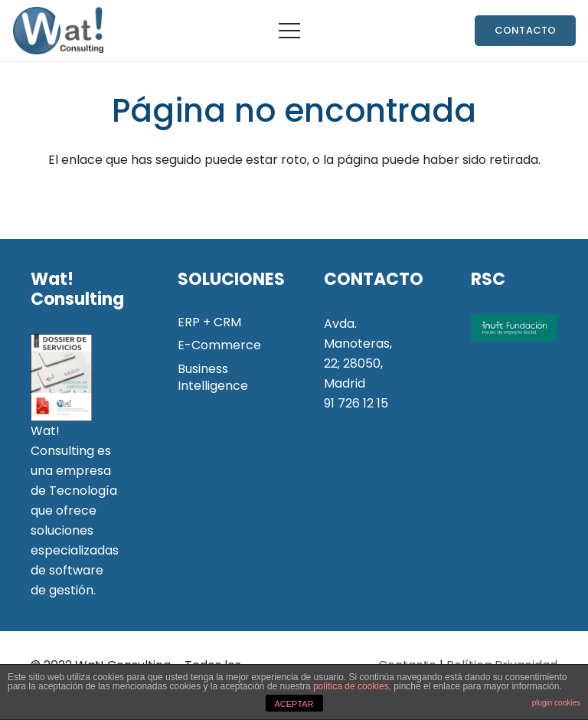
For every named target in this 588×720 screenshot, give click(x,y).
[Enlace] (58, 31)
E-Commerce (219, 345)
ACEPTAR (294, 704)
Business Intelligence (213, 377)
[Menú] (289, 31)
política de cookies (351, 686)
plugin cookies (556, 703)
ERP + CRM (209, 322)
